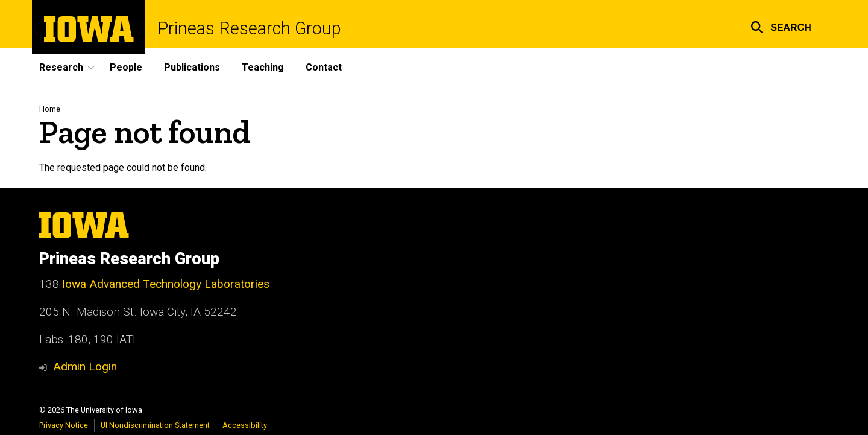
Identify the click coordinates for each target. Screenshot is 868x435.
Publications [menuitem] (192, 67)
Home (50, 109)
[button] (781, 26)
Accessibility (245, 425)
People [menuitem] (126, 67)
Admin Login (85, 367)
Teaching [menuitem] (263, 67)
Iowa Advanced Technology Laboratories (166, 284)
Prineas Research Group (249, 29)
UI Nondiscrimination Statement (155, 425)
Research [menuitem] (61, 67)
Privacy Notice (64, 425)
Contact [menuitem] (324, 67)
